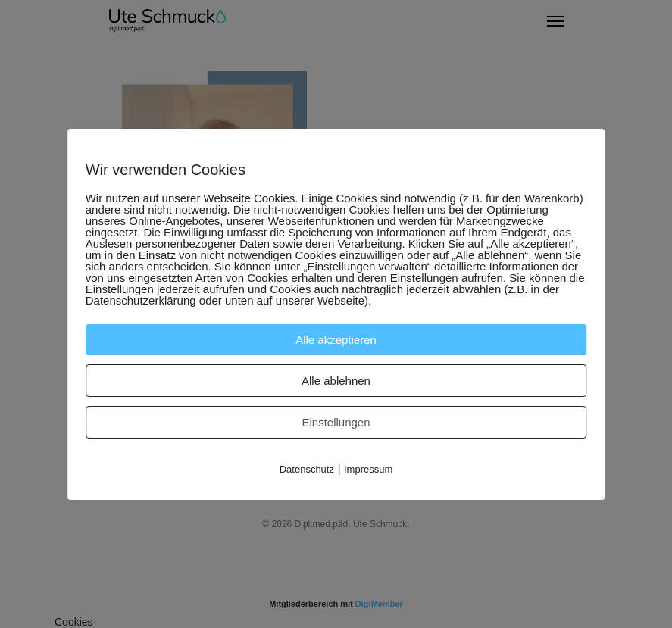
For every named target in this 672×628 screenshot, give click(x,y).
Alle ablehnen (336, 381)
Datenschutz (307, 469)
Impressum (368, 469)
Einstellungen (336, 422)
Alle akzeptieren (336, 340)
